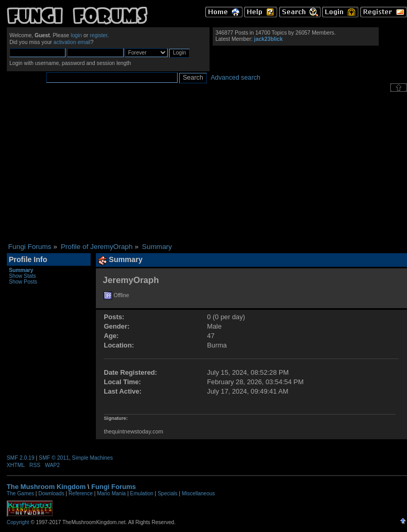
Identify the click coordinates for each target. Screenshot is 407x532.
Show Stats (23, 276)
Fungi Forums (113, 487)
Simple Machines (92, 458)
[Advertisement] (207, 167)
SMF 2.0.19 (21, 458)
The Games (20, 493)
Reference (81, 493)
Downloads (51, 493)
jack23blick (268, 39)
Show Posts (23, 282)
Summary (21, 270)
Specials (168, 493)
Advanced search (235, 78)
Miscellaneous (198, 493)
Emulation (141, 493)
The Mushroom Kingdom (46, 487)
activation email (72, 42)
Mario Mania (111, 493)
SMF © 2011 (54, 458)
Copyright (18, 522)
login (76, 35)
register (98, 35)
